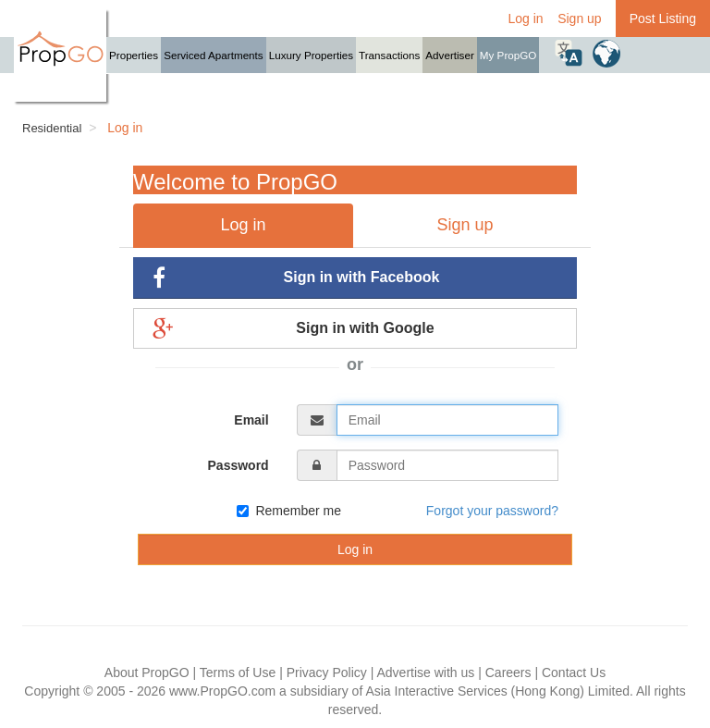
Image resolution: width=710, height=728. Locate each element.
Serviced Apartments (214, 55)
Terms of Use (238, 672)
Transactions (389, 55)
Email (251, 420)
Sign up (579, 19)
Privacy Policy (327, 672)
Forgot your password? (492, 511)
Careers (508, 672)
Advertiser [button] (449, 55)
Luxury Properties (311, 55)
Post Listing (663, 19)
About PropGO (147, 672)
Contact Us (574, 672)
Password (239, 465)
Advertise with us (425, 672)
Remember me (289, 511)
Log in (525, 19)
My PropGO (508, 55)
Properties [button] (134, 55)
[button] (569, 53)
